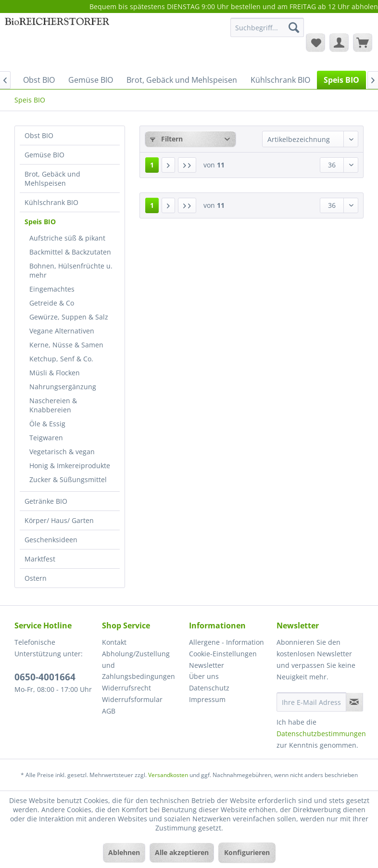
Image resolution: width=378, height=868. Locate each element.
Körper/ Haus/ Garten (59, 520)
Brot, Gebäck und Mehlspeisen (52, 179)
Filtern (166, 139)
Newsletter (207, 665)
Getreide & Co (52, 303)
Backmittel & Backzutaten (70, 252)
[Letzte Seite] (187, 165)
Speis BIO (40, 222)
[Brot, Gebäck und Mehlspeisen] (182, 80)
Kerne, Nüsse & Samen (66, 345)
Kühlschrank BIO (51, 202)
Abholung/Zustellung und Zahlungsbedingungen (139, 665)
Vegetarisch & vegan (62, 452)
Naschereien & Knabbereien (53, 405)
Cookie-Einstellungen (223, 654)
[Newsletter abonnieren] (354, 702)
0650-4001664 (45, 677)
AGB (109, 711)
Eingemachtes (52, 289)
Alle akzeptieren (182, 852)
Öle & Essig (47, 424)
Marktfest (40, 559)
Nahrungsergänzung (63, 387)
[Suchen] (294, 27)
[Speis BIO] (341, 80)
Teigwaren (46, 438)
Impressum (207, 699)
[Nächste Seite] (168, 165)
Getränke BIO (46, 501)
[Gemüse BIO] (91, 80)
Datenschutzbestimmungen (321, 734)
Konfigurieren (247, 852)
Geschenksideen (51, 540)
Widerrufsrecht (126, 688)
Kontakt (114, 642)
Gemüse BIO (44, 155)
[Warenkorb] (363, 42)
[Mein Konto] (339, 42)
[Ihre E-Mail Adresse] (311, 702)
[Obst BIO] (39, 80)
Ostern (36, 578)
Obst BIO (39, 135)
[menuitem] (267, 32)
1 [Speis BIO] (152, 165)
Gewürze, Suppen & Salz (69, 317)
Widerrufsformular (132, 699)
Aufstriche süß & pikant (67, 238)
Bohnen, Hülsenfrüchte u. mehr (71, 270)
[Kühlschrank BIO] (280, 80)
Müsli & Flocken (55, 373)
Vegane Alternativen (62, 331)
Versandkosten (168, 775)
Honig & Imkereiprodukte (70, 466)
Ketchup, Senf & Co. (61, 359)
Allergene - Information (227, 642)
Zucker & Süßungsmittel (68, 479)
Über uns (204, 676)
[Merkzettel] (315, 42)
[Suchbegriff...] (267, 27)
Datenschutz (209, 688)
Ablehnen (124, 852)
